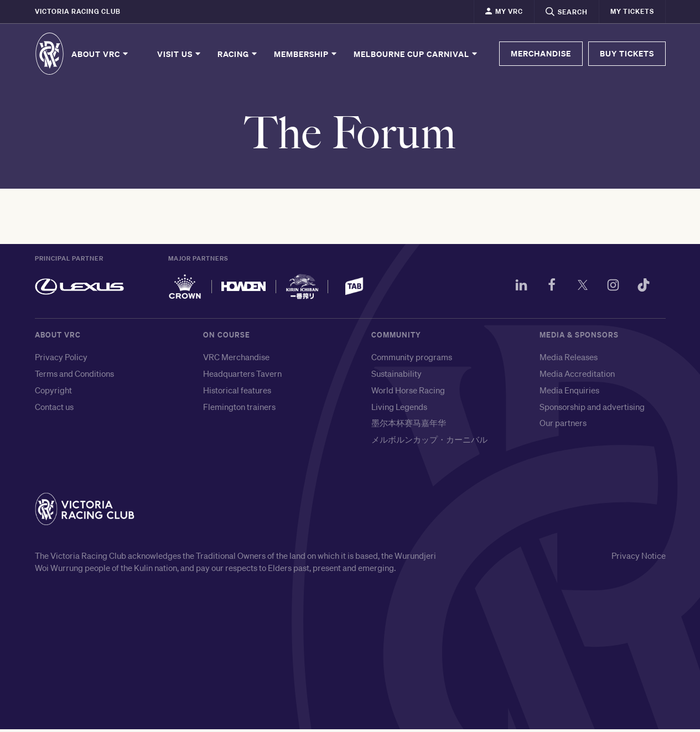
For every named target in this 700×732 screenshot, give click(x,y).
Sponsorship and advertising (592, 409)
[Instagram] (610, 290)
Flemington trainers (239, 409)
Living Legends (399, 409)
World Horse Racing (408, 393)
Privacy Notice (639, 559)
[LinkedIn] (514, 290)
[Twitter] (578, 290)
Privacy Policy (61, 360)
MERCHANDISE (541, 53)
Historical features (237, 393)
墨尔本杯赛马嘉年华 (409, 426)
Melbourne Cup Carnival (416, 54)
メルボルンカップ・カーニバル (429, 442)
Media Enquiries (569, 393)
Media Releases (569, 360)
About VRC (100, 54)
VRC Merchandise (236, 360)
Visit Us (180, 54)
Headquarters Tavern (242, 376)
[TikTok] (642, 290)
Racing (238, 54)
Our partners (563, 426)
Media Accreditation (577, 376)
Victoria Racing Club (78, 11)
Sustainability (396, 376)
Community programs (412, 360)
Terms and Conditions (74, 376)
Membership (306, 54)
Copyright (53, 393)
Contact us (54, 409)
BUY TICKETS (627, 53)
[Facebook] (546, 290)
